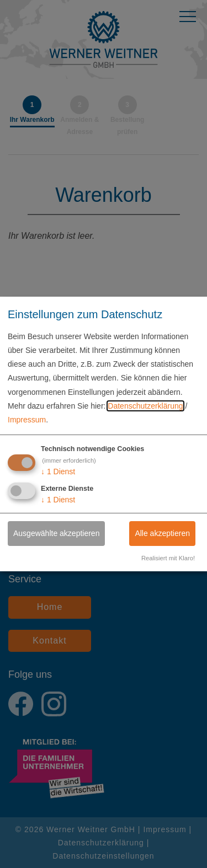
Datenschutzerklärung (145, 406)
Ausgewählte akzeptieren (56, 533)
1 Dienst (58, 471)
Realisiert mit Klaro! (168, 558)
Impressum (27, 420)
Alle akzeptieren (162, 533)
